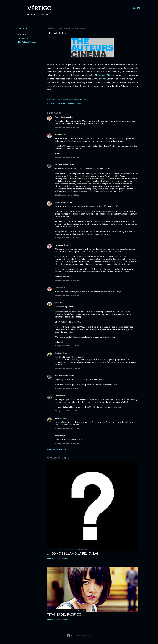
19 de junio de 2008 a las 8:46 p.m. (67, 127)
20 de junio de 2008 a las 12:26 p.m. (68, 411)
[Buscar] (137, 8)
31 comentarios (62, 558)
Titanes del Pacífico (64, 614)
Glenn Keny (102, 79)
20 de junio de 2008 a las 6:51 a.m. (67, 388)
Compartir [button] (22, 28)
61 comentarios (62, 619)
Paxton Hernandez (62, 117)
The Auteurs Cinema (27, 42)
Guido (57, 303)
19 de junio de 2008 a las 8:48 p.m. (67, 157)
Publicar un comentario (58, 449)
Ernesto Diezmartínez (63, 165)
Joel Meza (59, 353)
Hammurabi (59, 134)
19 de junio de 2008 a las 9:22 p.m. (67, 280)
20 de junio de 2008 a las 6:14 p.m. (67, 443)
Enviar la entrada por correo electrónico (71, 100)
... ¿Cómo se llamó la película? (73, 553)
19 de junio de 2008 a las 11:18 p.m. (68, 346)
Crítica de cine (24, 39)
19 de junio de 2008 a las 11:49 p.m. (68, 368)
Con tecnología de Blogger (79, 636)
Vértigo (39, 8)
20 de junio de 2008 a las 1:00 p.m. (67, 428)
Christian (58, 396)
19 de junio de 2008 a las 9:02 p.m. (67, 238)
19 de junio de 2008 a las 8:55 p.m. (67, 195)
